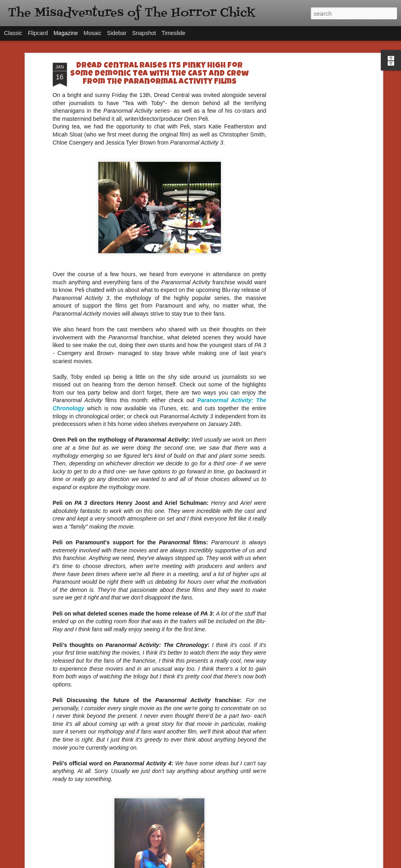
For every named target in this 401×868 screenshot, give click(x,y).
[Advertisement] (311, 190)
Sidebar (117, 33)
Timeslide (173, 33)
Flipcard (38, 33)
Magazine (66, 33)
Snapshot (144, 33)
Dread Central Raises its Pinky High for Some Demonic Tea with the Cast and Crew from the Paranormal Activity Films (159, 74)
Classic (13, 33)
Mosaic (92, 33)
